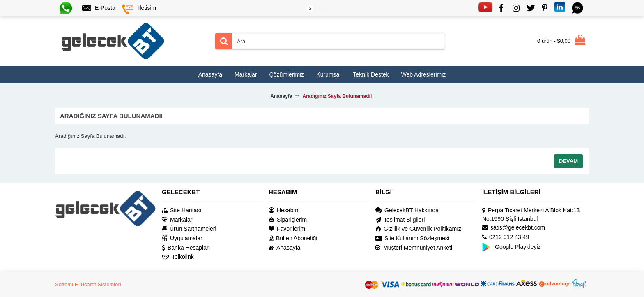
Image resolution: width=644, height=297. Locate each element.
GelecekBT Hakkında (407, 210)
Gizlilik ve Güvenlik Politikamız (418, 229)
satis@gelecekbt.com (514, 228)
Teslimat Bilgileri (400, 220)
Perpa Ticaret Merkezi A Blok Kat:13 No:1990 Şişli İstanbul (531, 215)
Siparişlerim (288, 220)
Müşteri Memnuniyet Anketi (414, 248)
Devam (568, 161)
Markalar (177, 220)
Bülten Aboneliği (293, 238)
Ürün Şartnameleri (189, 229)
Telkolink (178, 257)
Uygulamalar (182, 238)
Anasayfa (284, 248)
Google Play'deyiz (512, 246)
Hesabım (284, 210)
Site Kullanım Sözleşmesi (412, 238)
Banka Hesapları (186, 248)
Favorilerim (287, 229)
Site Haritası (182, 210)
